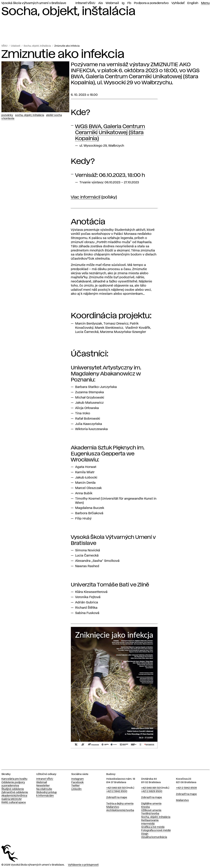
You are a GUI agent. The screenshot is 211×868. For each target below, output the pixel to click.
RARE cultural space (14, 802)
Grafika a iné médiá (153, 827)
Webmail (112, 3)
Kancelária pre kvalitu (14, 779)
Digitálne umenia (151, 804)
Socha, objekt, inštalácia (37, 46)
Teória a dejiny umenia (120, 804)
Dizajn (145, 834)
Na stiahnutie (44, 789)
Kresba (145, 807)
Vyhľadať (178, 3)
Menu (205, 3)
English (193, 3)
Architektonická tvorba (120, 810)
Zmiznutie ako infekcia (67, 46)
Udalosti (16, 46)
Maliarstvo (113, 807)
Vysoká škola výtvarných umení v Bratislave (34, 3)
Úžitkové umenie (151, 810)
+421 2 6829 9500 (152, 791)
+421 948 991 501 (151, 788)
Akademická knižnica (14, 796)
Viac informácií (86, 197)
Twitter (76, 786)
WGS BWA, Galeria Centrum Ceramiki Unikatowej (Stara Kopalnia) (110, 133)
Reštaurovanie (150, 820)
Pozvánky (7, 115)
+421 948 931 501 (116, 788)
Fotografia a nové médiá (156, 830)
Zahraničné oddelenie (15, 792)
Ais (101, 3)
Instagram (78, 779)
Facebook (77, 782)
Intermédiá (148, 824)
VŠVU (4, 46)
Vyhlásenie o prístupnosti (83, 865)
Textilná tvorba (150, 814)
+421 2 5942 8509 (186, 788)
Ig (123, 3)
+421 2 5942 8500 (117, 791)
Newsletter (43, 786)
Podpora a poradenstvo (151, 3)
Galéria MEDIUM (11, 799)
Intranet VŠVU (85, 3)
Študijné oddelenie (13, 789)
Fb (129, 3)
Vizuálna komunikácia (154, 837)
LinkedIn (76, 789)
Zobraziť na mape (117, 797)
